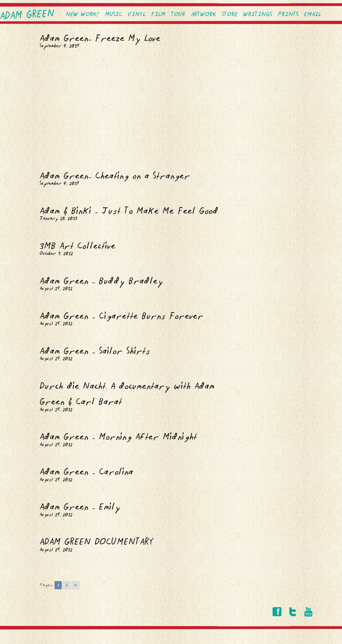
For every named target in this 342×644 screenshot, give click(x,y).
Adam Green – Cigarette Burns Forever (122, 316)
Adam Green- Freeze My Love (100, 39)
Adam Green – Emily (80, 507)
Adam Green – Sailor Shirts (95, 351)
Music (114, 15)
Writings (258, 15)
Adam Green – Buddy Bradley (101, 281)
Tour (178, 15)
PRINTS (288, 15)
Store (230, 15)
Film (158, 15)
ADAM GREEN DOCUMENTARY (97, 542)
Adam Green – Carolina (86, 472)
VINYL (137, 15)
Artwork (203, 15)
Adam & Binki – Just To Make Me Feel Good (129, 211)
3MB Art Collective (78, 246)
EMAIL (313, 15)
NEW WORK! (83, 15)
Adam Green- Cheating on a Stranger (115, 176)
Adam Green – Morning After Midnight (118, 437)
